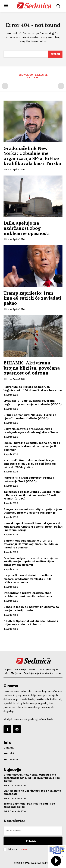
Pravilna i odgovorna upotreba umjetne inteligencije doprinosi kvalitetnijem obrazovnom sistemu (31, 561)
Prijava (33, 841)
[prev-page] (5, 86)
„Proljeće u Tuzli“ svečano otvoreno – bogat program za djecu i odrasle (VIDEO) (33, 402)
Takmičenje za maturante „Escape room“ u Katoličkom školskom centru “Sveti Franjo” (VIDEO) (32, 495)
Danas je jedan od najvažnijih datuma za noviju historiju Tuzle (31, 609)
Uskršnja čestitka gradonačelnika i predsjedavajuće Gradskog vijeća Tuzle (31, 431)
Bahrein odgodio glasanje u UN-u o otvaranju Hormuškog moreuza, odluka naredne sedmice (31, 544)
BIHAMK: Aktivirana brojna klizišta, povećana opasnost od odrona (32, 368)
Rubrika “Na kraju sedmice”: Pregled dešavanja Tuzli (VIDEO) (29, 479)
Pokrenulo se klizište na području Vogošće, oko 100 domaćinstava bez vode (33, 388)
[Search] (55, 54)
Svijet (7, 785)
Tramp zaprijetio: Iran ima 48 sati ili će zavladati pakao (32, 298)
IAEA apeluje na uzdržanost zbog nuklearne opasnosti (27, 228)
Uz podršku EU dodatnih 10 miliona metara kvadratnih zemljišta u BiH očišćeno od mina (28, 579)
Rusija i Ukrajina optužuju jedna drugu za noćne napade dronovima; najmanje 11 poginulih (32, 446)
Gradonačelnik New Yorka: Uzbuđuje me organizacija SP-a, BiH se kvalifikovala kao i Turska (32, 156)
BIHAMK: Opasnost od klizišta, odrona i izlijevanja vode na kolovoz (31, 623)
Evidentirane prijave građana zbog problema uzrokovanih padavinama (28, 595)
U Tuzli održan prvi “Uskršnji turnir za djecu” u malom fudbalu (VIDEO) (30, 417)
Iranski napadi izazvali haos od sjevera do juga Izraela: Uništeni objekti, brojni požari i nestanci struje (33, 527)
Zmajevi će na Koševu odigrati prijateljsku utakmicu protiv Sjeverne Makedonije (33, 511)
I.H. (6, 169)
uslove (24, 849)
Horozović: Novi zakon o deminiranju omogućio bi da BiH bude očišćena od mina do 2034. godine (30, 464)
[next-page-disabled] (61, 86)
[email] (33, 831)
